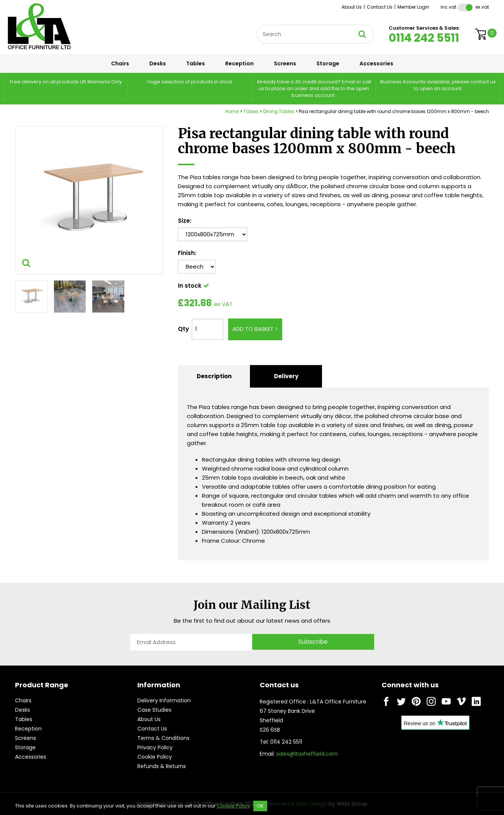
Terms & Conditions (163, 738)
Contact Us (380, 7)
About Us (352, 7)
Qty (184, 329)
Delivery (286, 376)
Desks (158, 63)
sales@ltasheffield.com (307, 754)
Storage (328, 63)
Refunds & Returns (162, 766)
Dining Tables (279, 111)
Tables (196, 63)
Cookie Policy (155, 757)
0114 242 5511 (424, 38)
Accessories (376, 63)
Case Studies (154, 710)
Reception (239, 63)
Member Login (413, 7)
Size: (185, 221)
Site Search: (257, 25)
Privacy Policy (155, 747)
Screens (285, 63)
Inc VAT (448, 7)
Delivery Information (164, 700)
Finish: (187, 253)
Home (232, 111)
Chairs (120, 63)
